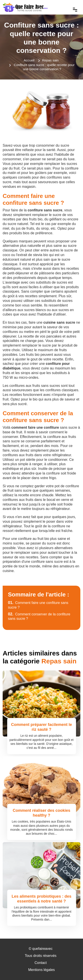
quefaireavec (42, 949)
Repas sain (50, 60)
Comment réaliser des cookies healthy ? (41, 813)
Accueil (29, 60)
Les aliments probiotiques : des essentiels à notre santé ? (41, 899)
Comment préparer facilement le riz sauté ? (41, 727)
